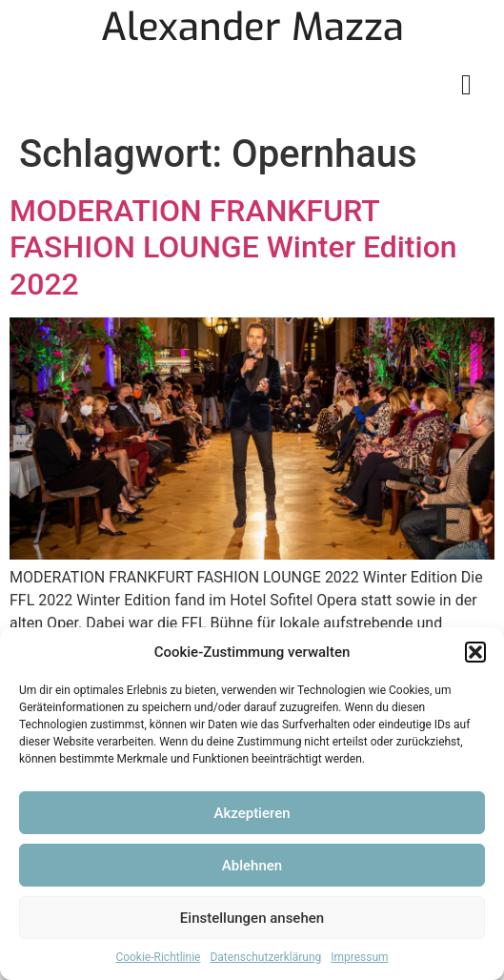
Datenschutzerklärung (265, 957)
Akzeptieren (252, 813)
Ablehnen (252, 866)
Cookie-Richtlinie (158, 957)
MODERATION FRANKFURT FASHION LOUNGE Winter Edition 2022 (233, 247)
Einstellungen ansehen (252, 918)
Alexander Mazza (252, 27)
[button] (475, 652)
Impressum (359, 957)
